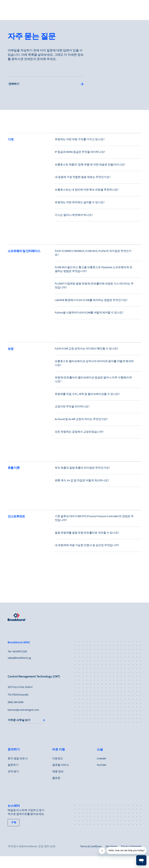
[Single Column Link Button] (46, 84)
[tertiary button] (14, 835)
